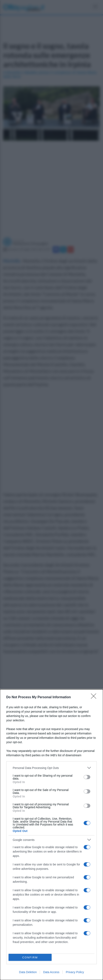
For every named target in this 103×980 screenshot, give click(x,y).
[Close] (95, 697)
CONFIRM (30, 957)
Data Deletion (28, 972)
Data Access (51, 972)
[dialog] (51, 835)
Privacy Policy (75, 972)
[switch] (87, 777)
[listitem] (51, 768)
